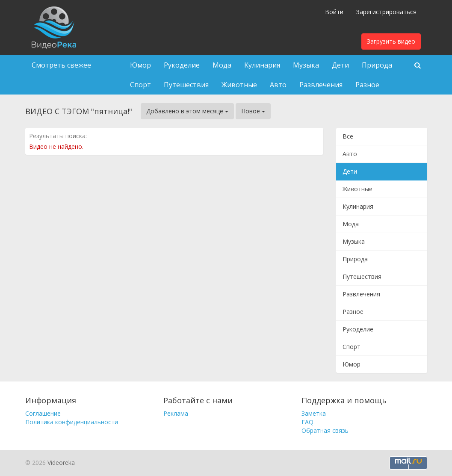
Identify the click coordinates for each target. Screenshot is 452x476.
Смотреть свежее (61, 65)
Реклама (176, 413)
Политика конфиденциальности (72, 422)
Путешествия (186, 85)
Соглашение (43, 413)
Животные (239, 85)
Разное (367, 85)
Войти (334, 12)
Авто (278, 85)
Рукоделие (182, 65)
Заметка (314, 413)
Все (348, 136)
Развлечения (321, 85)
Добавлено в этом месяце (187, 111)
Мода (222, 65)
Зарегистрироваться (386, 12)
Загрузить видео (391, 41)
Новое (253, 111)
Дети (340, 65)
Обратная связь (325, 430)
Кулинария (262, 65)
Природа (377, 65)
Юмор (140, 65)
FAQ (307, 422)
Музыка (306, 65)
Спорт (140, 85)
